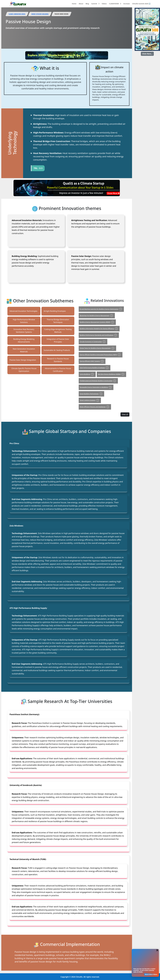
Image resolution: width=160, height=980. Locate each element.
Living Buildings (87, 374)
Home (74, 4)
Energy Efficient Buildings (41, 14)
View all (125, 414)
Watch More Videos (151, 974)
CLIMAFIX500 (114, 4)
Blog (87, 4)
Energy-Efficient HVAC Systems (92, 361)
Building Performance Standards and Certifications (99, 335)
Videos (104, 4)
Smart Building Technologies (91, 394)
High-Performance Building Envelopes (95, 368)
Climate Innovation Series (17, 14)
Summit (94, 4)
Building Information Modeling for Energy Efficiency (99, 329)
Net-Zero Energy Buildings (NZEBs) (111, 374)
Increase (127, 4)
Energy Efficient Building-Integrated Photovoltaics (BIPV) (101, 355)
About (81, 4)
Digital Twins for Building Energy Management (97, 348)
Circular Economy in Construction (93, 342)
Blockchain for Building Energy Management (97, 316)
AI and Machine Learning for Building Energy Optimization (101, 309)
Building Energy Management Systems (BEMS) (97, 322)
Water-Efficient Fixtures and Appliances (95, 407)
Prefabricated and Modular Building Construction (98, 381)
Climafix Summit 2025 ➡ (141, 4)
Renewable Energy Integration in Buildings (96, 387)
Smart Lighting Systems (90, 400)
